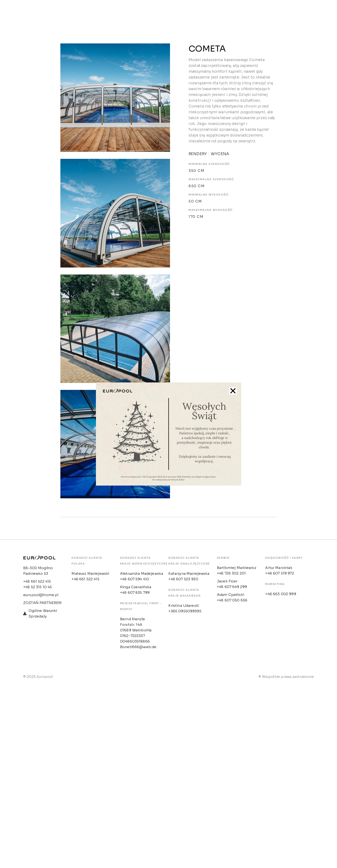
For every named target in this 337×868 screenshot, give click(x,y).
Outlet (185, 12)
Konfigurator (253, 12)
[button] (233, 391)
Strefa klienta (148, 12)
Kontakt (215, 12)
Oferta (111, 12)
